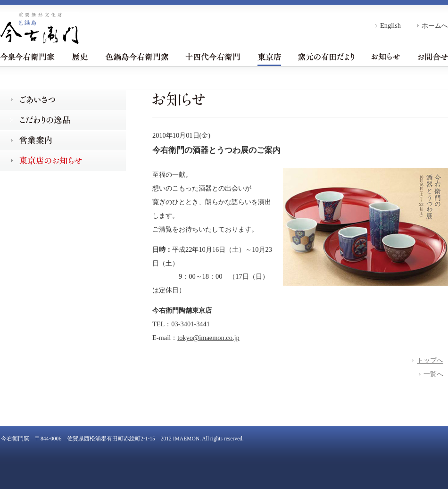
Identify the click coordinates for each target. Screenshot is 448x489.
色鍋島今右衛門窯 (137, 57)
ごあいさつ (63, 100)
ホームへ (435, 25)
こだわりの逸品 (63, 120)
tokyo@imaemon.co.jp (208, 338)
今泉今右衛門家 (27, 57)
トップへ (430, 360)
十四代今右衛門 (213, 57)
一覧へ (433, 374)
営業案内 (63, 140)
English (390, 25)
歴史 (80, 57)
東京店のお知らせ (63, 161)
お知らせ (386, 57)
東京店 (269, 57)
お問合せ (433, 57)
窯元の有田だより (326, 57)
